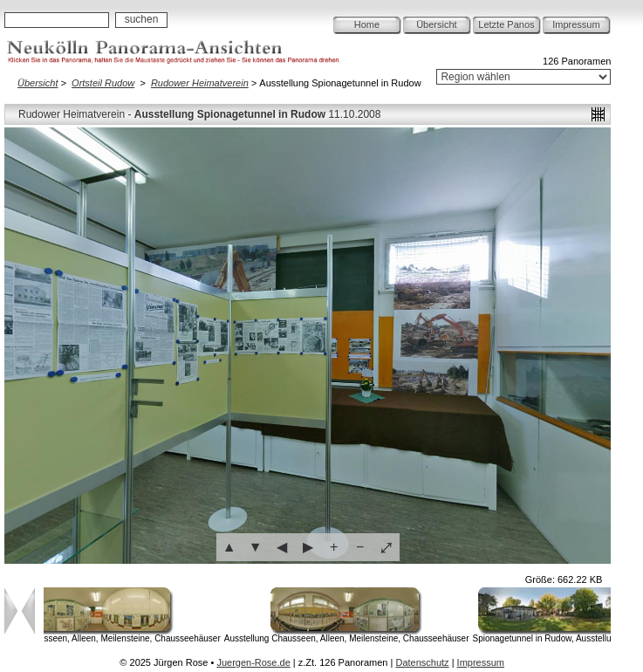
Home (367, 24)
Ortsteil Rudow (103, 83)
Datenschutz (422, 662)
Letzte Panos (506, 24)
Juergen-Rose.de (253, 662)
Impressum (576, 24)
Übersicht (436, 24)
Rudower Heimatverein (200, 83)
